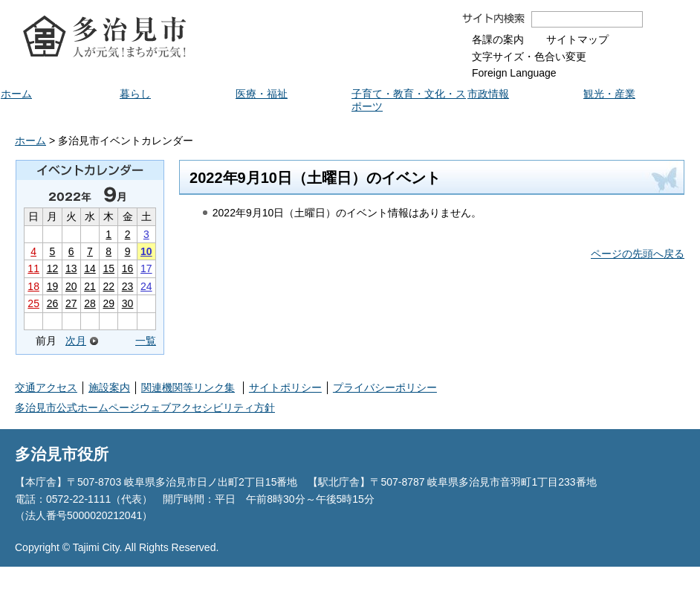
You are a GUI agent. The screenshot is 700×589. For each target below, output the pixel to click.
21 (90, 286)
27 (71, 303)
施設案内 (109, 387)
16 (128, 268)
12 (53, 268)
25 (33, 303)
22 (108, 286)
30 (128, 303)
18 (33, 286)
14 (90, 268)
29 (108, 303)
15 (108, 268)
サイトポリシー (285, 387)
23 (128, 286)
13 (71, 268)
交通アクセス (46, 387)
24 (146, 286)
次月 (76, 341)
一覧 (146, 341)
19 (53, 286)
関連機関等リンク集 (188, 387)
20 (71, 286)
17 (146, 268)
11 (33, 268)
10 (146, 251)
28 (90, 303)
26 (53, 303)
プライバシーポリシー (385, 387)
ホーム (30, 141)
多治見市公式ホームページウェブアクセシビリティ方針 (145, 408)
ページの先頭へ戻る (638, 254)
